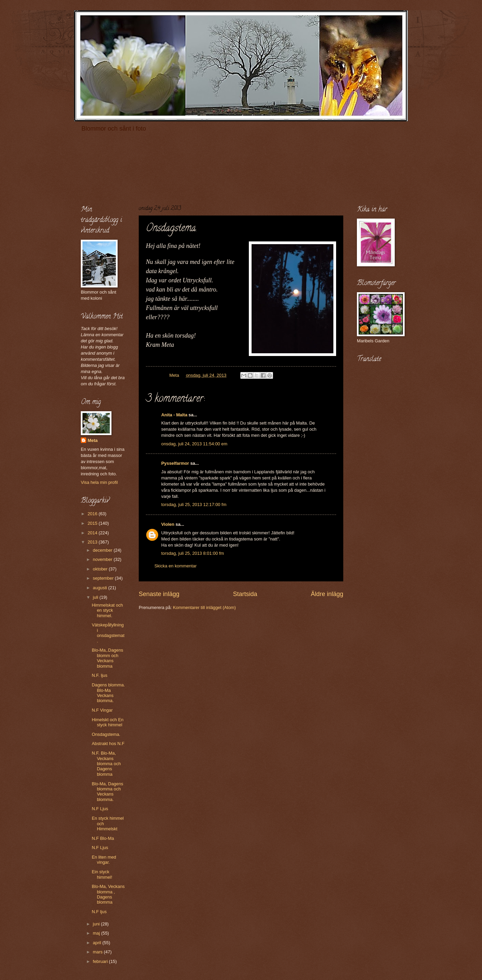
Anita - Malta (174, 415)
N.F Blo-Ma (103, 838)
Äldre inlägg (327, 594)
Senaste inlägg (159, 594)
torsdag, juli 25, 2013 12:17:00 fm (194, 504)
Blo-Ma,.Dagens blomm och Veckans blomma (107, 658)
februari (101, 961)
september (104, 578)
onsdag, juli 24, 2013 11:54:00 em (194, 444)
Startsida (245, 594)
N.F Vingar (102, 710)
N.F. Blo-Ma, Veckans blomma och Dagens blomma (106, 764)
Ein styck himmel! (102, 874)
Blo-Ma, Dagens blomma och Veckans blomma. (107, 792)
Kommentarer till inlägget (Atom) (204, 607)
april (97, 943)
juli (96, 597)
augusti (100, 588)
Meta (93, 440)
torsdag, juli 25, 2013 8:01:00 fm (193, 553)
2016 (93, 514)
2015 (93, 523)
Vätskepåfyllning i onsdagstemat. (108, 633)
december (103, 550)
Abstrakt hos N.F (108, 744)
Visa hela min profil (99, 482)
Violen (168, 524)
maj (97, 933)
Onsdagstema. (106, 734)
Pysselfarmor (175, 463)
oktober (101, 569)
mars (98, 952)
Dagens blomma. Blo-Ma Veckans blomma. (108, 693)
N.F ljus (99, 912)
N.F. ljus (100, 675)
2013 (93, 542)
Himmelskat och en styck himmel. (107, 610)
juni (97, 924)
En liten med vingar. (104, 860)
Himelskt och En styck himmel (108, 722)
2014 (93, 533)
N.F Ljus (100, 809)
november (103, 559)
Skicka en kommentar (176, 566)
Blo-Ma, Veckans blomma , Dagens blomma (108, 894)
